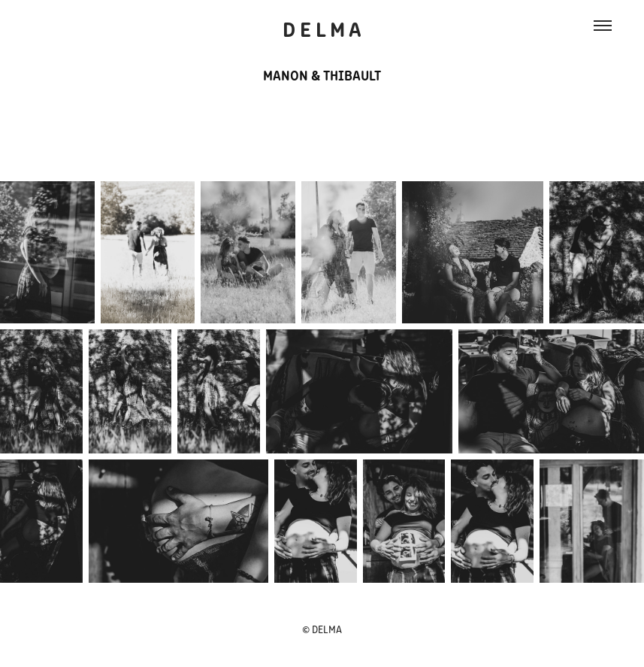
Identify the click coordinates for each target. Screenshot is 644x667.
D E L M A (322, 28)
